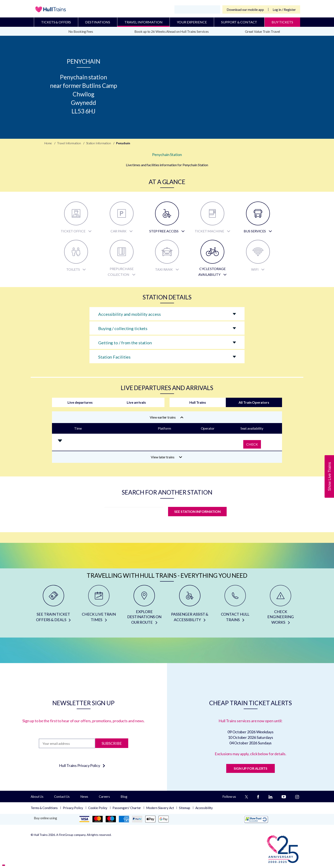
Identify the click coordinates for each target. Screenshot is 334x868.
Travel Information (143, 22)
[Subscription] (67, 743)
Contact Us (62, 797)
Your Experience (192, 22)
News (84, 797)
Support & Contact (239, 22)
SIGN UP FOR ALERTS (250, 768)
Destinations (98, 22)
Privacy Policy (73, 808)
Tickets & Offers (56, 22)
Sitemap (184, 808)
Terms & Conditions (44, 808)
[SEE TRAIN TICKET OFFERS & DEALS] (53, 606)
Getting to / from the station (125, 343)
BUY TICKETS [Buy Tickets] (282, 22)
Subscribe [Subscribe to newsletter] (112, 743)
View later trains (166, 457)
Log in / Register (284, 9)
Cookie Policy (98, 808)
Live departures (80, 402)
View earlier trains (167, 417)
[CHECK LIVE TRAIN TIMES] (99, 606)
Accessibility (204, 808)
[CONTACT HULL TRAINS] (235, 606)
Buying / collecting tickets (123, 328)
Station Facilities (114, 357)
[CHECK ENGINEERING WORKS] (281, 606)
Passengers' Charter (127, 808)
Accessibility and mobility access (130, 314)
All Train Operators (254, 402)
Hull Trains (198, 402)
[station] (134, 513)
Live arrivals (136, 402)
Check (252, 444)
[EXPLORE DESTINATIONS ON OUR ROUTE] (144, 606)
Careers (104, 797)
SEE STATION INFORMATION (197, 511)
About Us (37, 797)
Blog (124, 797)
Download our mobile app (245, 9)
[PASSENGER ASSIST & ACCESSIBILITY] (190, 606)
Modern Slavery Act (160, 808)
